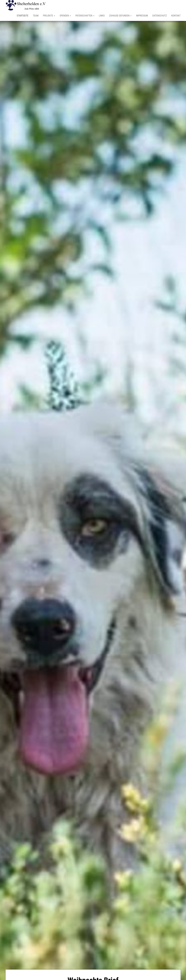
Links (102, 16)
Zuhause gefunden (120, 16)
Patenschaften (85, 16)
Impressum (142, 16)
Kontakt (176, 16)
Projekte (49, 16)
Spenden (65, 16)
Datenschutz (160, 16)
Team (36, 16)
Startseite (23, 16)
